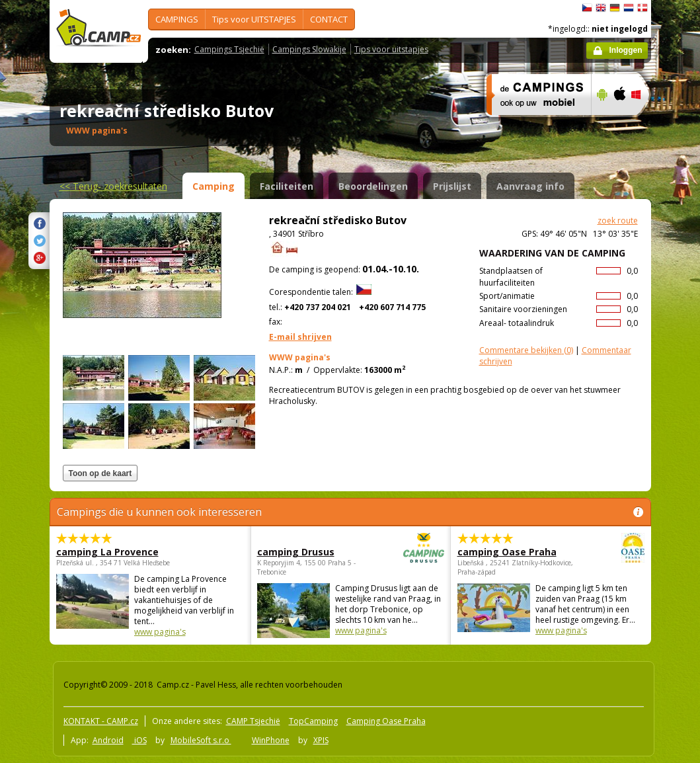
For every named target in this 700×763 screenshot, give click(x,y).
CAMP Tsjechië (253, 721)
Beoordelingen (373, 186)
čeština (587, 8)
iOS (139, 740)
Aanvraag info (530, 186)
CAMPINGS (177, 19)
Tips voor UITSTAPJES (254, 19)
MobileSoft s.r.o (201, 740)
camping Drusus (314, 552)
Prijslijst (452, 186)
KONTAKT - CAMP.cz (101, 721)
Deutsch (615, 8)
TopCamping (313, 721)
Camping (214, 186)
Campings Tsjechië (229, 49)
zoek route (618, 221)
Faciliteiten (287, 186)
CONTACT (329, 19)
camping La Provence (107, 552)
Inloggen (626, 50)
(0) (526, 350)
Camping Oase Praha (386, 721)
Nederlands (629, 8)
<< (113, 186)
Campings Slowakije (309, 49)
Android (108, 740)
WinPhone (271, 740)
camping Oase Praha (515, 552)
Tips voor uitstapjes (391, 49)
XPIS (321, 740)
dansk (642, 8)
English (601, 8)
